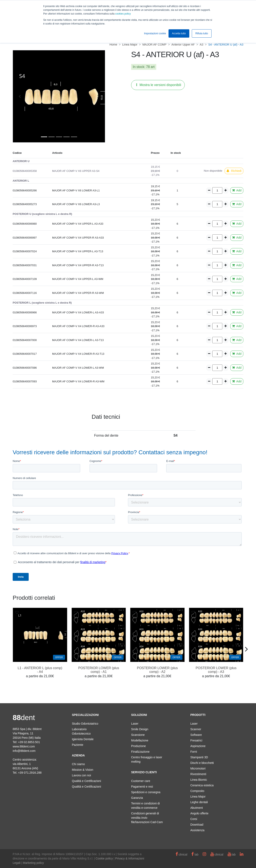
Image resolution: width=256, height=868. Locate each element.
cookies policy (123, 14)
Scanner (196, 729)
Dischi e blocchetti (202, 763)
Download (197, 825)
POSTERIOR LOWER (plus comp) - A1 (99, 670)
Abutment (197, 808)
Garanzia (137, 798)
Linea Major (198, 797)
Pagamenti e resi (142, 787)
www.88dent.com (24, 746)
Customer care (141, 781)
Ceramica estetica (202, 785)
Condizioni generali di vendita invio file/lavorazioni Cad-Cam (147, 818)
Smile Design (140, 729)
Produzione (138, 746)
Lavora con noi (81, 775)
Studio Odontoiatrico (85, 724)
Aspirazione (198, 746)
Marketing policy (33, 863)
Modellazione (140, 740)
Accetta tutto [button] (179, 33)
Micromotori (198, 768)
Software (196, 735)
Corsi (194, 819)
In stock (138, 67)
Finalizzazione (140, 752)
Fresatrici (196, 740)
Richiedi (234, 171)
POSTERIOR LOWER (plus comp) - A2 (157, 670)
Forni (194, 752)
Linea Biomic (199, 780)
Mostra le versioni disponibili (159, 85)
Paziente (78, 745)
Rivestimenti (198, 774)
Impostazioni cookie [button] (155, 33)
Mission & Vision (82, 770)
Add (237, 190)
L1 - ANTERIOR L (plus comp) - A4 (40, 670)
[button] (20, 96)
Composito (197, 791)
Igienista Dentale (83, 739)
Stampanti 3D (199, 757)
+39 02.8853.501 (29, 742)
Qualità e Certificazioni (86, 781)
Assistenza (197, 830)
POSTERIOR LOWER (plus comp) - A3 (216, 670)
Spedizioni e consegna (146, 792)
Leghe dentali (199, 802)
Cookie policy (104, 858)
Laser (135, 724)
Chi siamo (78, 764)
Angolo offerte (199, 813)
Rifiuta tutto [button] (202, 33)
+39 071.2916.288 (30, 773)
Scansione (138, 735)
